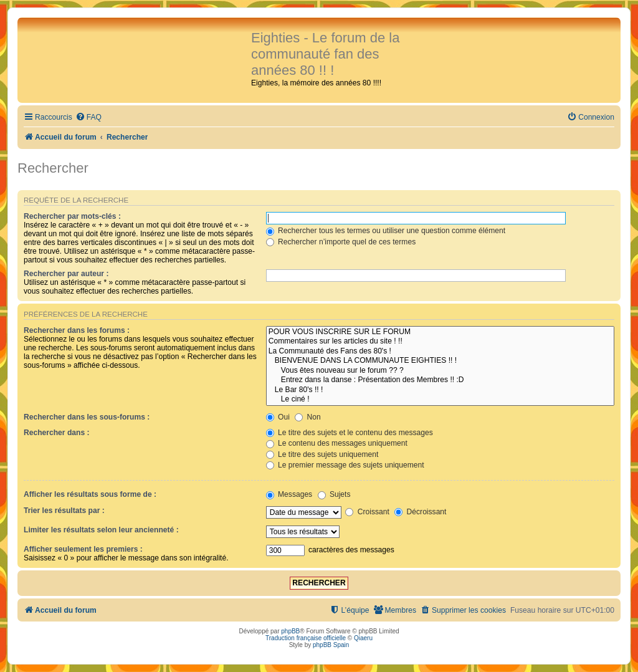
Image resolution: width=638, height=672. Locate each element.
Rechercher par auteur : (66, 274)
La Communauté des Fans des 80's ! (440, 352)
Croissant (367, 512)
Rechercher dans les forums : (77, 330)
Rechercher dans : (57, 433)
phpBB (290, 631)
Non (308, 417)
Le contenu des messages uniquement (337, 443)
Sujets (334, 494)
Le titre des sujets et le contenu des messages (350, 433)
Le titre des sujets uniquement (322, 454)
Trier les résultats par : (64, 511)
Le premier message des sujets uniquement (345, 465)
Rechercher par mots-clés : (72, 216)
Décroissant (420, 512)
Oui (278, 417)
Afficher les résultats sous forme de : (90, 494)
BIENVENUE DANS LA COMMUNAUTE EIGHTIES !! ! (440, 361)
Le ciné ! (440, 400)
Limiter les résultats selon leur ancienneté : (101, 530)
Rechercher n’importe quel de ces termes (341, 242)
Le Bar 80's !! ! (440, 390)
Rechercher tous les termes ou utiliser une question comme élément (386, 231)
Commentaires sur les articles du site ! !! (440, 342)
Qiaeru (363, 638)
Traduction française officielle (306, 638)
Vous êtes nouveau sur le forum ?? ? (440, 371)
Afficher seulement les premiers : (83, 549)
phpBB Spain (331, 645)
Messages (289, 494)
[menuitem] (88, 118)
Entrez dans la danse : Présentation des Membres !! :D (440, 380)
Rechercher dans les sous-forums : (87, 417)
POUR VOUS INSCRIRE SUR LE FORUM (440, 332)
